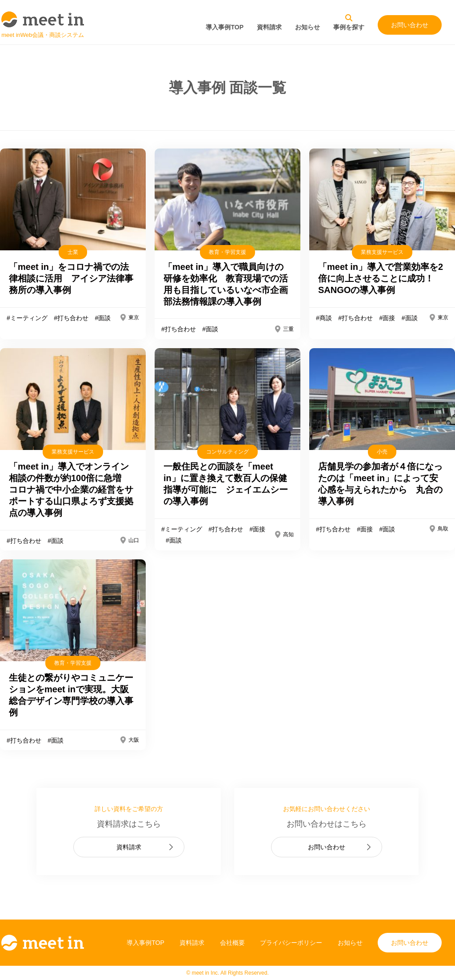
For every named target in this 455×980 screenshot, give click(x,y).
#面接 (387, 318)
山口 (134, 540)
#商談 (324, 318)
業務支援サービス (382, 252)
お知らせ (307, 27)
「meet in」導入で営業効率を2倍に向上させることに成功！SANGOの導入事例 (381, 278)
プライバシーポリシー (291, 943)
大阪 (134, 740)
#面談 (103, 318)
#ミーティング (27, 318)
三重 (288, 329)
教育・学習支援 (227, 252)
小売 (382, 452)
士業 (73, 252)
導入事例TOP (225, 27)
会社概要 (232, 943)
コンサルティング (227, 452)
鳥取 (443, 529)
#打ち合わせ (71, 318)
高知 (288, 534)
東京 (134, 317)
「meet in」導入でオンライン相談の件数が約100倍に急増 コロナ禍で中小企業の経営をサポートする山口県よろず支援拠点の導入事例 (71, 490)
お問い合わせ (410, 25)
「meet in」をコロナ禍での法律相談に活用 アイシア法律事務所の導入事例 (71, 278)
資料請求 (269, 27)
